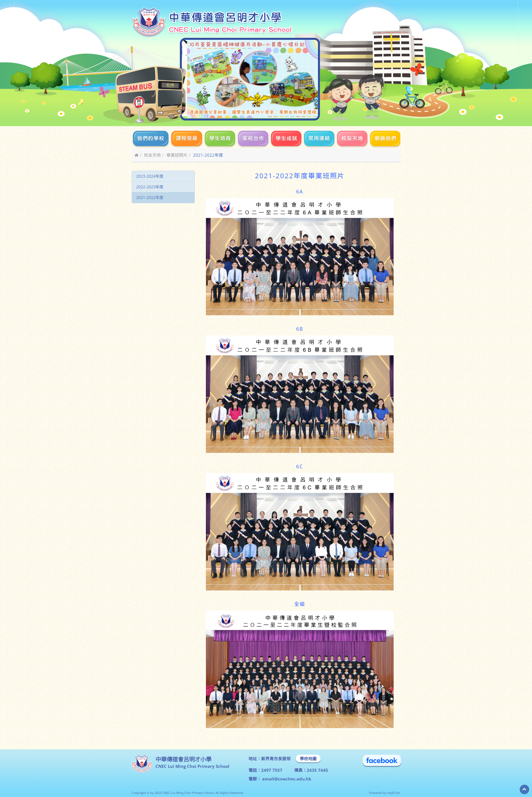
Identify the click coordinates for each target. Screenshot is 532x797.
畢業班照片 (177, 155)
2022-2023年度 (150, 187)
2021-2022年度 (150, 197)
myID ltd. (394, 793)
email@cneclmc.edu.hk (286, 779)
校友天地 (152, 155)
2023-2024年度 (150, 176)
